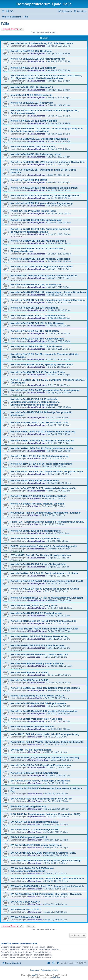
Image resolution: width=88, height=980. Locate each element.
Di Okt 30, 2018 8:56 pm (59, 367)
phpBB (34, 975)
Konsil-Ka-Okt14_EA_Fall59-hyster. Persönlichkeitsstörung (45, 757)
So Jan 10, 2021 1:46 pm (59, 134)
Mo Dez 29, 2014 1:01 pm (56, 794)
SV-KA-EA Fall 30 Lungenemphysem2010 (34, 822)
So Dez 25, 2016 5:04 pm (56, 591)
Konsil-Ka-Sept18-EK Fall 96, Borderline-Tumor (38, 372)
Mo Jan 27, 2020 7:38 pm (59, 213)
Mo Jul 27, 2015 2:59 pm (59, 729)
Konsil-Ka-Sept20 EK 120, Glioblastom (33, 147)
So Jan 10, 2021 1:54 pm (59, 123)
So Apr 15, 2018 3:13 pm (59, 425)
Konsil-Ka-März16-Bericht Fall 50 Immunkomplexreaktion (44, 621)
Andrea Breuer (35, 591)
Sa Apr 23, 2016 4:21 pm (59, 623)
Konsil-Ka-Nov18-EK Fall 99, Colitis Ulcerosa (36, 346)
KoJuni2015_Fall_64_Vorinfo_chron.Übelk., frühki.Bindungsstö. (47, 742)
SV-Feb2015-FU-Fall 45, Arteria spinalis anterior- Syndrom (44, 276)
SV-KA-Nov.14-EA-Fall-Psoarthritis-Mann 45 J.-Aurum (41, 799)
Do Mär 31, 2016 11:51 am (60, 666)
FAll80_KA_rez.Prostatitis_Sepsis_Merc (33, 211)
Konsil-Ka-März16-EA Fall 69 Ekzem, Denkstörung (39, 636)
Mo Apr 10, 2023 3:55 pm (59, 70)
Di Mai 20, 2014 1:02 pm (55, 873)
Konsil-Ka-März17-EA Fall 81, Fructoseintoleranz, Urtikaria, (44, 573)
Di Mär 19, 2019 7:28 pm (59, 326)
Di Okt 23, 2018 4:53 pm (59, 385)
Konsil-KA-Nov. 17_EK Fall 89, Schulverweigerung (39, 456)
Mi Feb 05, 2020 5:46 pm (59, 183)
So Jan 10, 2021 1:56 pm (59, 116)
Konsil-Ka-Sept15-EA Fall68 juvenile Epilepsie (37, 663)
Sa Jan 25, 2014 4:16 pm (56, 889)
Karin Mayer (34, 459)
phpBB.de (56, 977)
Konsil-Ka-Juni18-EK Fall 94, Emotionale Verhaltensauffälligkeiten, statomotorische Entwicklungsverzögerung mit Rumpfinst (35, 402)
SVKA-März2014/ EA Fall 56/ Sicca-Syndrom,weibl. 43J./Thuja (46, 860)
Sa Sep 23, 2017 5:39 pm (54, 506)
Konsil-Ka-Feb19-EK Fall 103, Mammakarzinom (38, 315)
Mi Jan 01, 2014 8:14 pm (56, 904)
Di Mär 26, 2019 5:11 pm (59, 318)
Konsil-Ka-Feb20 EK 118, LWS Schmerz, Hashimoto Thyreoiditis (48, 162)
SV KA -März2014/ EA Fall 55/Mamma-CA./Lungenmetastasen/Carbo (32, 870)
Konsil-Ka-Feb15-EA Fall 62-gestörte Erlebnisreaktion (41, 765)
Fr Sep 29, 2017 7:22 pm (53, 498)
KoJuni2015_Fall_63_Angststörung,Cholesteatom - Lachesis (46, 513)
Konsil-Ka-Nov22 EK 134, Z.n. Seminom (33, 68)
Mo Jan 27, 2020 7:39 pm (59, 206)
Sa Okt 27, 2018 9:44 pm (59, 375)
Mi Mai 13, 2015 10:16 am (56, 752)
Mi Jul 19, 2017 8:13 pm (58, 533)
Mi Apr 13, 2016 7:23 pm (59, 648)
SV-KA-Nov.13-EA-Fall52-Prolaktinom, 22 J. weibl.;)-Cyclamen (46, 894)
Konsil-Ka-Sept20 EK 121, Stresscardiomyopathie (39, 139)
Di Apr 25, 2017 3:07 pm (59, 567)
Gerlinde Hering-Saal (38, 760)
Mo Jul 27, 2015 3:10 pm (59, 706)
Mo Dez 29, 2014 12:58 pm (57, 801)
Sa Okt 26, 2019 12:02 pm (59, 261)
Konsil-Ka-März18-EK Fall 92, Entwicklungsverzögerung (43, 432)
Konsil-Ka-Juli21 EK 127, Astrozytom (32, 103)
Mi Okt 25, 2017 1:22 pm (59, 491)
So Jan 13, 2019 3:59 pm (59, 349)
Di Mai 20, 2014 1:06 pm (55, 863)
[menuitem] (10, 11)
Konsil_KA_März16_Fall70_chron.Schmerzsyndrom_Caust (44, 629)
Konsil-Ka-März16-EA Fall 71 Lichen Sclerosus (37, 645)
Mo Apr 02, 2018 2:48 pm (59, 451)
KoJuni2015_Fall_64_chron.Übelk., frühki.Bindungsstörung (45, 734)
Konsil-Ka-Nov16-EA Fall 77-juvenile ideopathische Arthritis (45, 589)
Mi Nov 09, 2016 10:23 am (59, 600)
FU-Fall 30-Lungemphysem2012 (29, 837)
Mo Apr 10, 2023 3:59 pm (59, 46)
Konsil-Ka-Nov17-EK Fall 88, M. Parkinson (35, 481)
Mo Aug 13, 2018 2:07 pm (59, 393)
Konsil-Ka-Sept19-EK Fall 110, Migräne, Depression (40, 259)
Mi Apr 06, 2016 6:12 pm (56, 657)
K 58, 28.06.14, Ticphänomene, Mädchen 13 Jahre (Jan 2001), (46, 814)
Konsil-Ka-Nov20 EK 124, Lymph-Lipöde (34, 121)
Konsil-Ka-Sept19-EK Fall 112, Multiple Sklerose (38, 241)
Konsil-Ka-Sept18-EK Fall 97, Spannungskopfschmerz (42, 364)
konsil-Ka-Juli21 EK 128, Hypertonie (31, 95)
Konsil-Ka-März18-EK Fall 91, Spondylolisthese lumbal (42, 448)
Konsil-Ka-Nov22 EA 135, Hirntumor (31, 51)
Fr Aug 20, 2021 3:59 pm (59, 105)
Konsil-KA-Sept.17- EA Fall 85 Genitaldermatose (38, 496)
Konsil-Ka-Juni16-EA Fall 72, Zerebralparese (36, 613)
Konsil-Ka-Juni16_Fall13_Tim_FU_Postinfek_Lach (39, 423)
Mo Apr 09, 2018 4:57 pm (59, 434)
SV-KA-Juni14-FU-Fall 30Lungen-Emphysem (36, 845)
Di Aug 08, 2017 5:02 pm (53, 524)
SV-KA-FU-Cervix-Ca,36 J (25, 902)
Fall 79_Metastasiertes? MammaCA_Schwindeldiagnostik (44, 546)
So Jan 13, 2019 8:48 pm (59, 341)
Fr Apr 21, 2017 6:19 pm (59, 576)
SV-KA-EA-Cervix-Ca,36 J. (26, 917)
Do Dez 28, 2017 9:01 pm (59, 474)
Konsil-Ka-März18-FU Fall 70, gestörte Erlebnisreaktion (42, 441)
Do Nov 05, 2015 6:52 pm (59, 675)
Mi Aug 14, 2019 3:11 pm (59, 278)
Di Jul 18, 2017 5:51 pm (58, 541)
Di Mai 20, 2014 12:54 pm (56, 881)
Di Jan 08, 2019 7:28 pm (59, 359)
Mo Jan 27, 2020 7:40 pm (59, 190)
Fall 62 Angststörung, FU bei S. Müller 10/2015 (37, 696)
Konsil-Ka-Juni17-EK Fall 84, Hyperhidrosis (36, 531)
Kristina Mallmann (37, 549)
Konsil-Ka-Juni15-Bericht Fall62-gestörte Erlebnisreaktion (44, 711)
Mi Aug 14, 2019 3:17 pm (59, 269)
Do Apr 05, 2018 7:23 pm (59, 443)
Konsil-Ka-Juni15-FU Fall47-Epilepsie (32, 727)
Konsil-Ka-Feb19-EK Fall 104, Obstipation (34, 308)
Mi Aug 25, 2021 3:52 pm (59, 81)
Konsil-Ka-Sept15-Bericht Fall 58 (29, 680)
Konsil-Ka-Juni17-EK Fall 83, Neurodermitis (36, 538)
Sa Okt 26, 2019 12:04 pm (59, 254)
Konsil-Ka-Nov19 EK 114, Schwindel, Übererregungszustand (45, 196)
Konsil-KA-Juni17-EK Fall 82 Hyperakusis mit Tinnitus (42, 267)
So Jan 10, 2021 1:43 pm (59, 141)
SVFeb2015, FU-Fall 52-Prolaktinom (31, 750)
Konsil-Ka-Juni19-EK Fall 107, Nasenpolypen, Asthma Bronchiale (48, 292)
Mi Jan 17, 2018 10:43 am (54, 459)
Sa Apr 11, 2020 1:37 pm (59, 157)
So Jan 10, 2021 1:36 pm (59, 149)
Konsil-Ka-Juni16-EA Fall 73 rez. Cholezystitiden (38, 564)
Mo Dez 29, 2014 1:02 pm (56, 783)
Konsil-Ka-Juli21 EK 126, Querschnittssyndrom (38, 59)
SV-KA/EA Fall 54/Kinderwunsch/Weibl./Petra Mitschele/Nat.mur (47, 879)
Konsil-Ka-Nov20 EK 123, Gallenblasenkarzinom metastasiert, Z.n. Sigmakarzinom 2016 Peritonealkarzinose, (46, 77)
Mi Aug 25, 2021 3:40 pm (59, 90)
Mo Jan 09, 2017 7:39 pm (59, 583)
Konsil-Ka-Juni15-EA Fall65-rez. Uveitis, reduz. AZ (39, 654)
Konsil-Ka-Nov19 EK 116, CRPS (29, 180)
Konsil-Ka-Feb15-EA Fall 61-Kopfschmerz (34, 773)
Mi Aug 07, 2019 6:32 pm (59, 287)
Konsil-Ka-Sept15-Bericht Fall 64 (29, 672)
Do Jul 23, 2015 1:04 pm (55, 737)
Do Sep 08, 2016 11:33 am (60, 608)
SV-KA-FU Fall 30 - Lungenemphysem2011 (35, 830)
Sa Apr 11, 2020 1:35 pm (59, 164)
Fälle (5, 24)
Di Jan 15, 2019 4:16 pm (59, 333)
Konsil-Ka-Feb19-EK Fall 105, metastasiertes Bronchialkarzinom (48, 300)
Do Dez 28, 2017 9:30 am (59, 483)
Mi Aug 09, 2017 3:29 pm (53, 515)
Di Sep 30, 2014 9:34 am (58, 817)
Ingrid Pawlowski (36, 817)
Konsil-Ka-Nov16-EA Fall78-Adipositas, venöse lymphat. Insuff (47, 581)
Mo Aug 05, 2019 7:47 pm (59, 295)
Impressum (35, 970)
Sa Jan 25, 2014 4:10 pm (56, 896)
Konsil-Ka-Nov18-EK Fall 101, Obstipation (35, 331)
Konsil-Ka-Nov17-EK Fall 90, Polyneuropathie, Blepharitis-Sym (47, 472)
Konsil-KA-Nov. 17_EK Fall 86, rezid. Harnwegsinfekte (42, 464)
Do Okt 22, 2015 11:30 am (57, 698)
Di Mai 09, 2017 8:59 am (59, 549)
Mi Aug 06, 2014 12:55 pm (56, 832)
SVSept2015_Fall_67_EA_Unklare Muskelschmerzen (41, 555)
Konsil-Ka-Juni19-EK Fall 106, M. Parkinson (36, 285)
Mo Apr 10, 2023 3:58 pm (59, 54)
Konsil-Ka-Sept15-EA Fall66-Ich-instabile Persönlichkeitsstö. (45, 688)
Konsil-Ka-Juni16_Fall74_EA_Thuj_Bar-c (34, 605)
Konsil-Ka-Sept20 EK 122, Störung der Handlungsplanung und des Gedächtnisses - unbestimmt (47, 130)
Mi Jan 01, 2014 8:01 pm (56, 920)
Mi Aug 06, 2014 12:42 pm (56, 848)
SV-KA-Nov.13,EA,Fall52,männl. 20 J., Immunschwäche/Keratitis (47, 886)
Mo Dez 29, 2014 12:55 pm (57, 809)
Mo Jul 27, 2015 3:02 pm (59, 721)
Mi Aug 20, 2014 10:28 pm (56, 824)
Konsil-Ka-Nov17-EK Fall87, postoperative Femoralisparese (45, 390)
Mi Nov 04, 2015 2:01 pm (59, 690)
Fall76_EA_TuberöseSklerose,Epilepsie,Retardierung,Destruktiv (47, 522)
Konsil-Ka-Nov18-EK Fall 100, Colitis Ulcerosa (37, 339)
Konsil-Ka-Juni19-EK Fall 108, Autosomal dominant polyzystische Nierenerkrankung (40, 230)
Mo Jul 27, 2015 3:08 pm (59, 714)
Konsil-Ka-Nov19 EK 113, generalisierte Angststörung (42, 203)
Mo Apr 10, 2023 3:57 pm (59, 61)
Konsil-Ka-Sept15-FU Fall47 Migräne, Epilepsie (38, 504)
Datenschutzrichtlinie (49, 970)
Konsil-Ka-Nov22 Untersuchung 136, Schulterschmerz (42, 43)
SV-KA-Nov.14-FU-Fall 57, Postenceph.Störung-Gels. (41, 781)
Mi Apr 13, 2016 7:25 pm (59, 639)
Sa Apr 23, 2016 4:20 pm (59, 631)
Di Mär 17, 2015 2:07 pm (59, 775)
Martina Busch (35, 737)
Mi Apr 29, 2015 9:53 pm (62, 760)
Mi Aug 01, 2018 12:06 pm (59, 407)
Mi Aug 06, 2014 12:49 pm (56, 840)
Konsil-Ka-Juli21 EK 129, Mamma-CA (32, 87)
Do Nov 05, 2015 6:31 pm (59, 683)
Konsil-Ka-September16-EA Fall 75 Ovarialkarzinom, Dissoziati (47, 598)
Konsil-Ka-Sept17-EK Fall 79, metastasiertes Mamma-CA (43, 488)
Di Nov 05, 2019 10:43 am (59, 222)
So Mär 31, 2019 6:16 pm (59, 310)
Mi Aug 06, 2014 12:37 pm (56, 855)
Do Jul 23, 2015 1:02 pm (55, 744)
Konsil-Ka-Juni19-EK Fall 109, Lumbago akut (36, 220)
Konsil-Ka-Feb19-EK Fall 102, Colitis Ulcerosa (37, 323)
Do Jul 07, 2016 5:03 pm (59, 616)
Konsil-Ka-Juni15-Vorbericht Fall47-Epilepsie (36, 719)
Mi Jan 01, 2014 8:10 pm (56, 912)
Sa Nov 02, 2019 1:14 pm (59, 243)
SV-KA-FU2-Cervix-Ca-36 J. (26, 909)
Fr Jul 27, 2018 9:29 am (58, 418)
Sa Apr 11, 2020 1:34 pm (59, 175)
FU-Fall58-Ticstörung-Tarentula (28, 806)
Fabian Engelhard (37, 46)
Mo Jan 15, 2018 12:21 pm (54, 466)
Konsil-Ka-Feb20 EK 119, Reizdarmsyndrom (36, 154)
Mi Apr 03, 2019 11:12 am (59, 303)
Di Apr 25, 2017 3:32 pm (59, 558)
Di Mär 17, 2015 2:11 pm (59, 768)
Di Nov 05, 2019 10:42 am (59, 234)
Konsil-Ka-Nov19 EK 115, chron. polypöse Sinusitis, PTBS (44, 188)
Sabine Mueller (35, 698)
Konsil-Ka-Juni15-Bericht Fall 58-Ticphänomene (38, 703)
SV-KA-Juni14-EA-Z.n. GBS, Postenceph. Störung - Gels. (43, 853)
